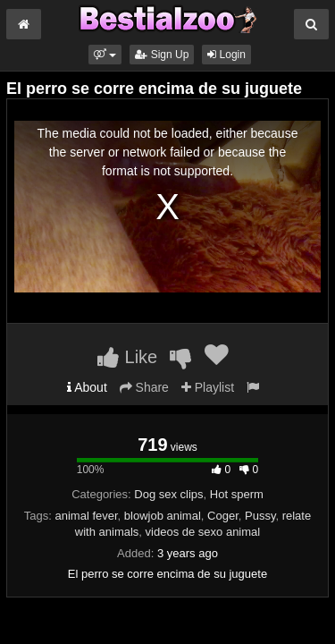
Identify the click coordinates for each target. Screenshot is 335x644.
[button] (105, 55)
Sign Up (162, 55)
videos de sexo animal (203, 532)
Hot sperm (237, 494)
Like (127, 357)
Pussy (260, 516)
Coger (223, 516)
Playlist (208, 387)
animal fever (86, 516)
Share (144, 387)
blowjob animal (163, 516)
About (87, 387)
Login (226, 55)
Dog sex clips (168, 494)
